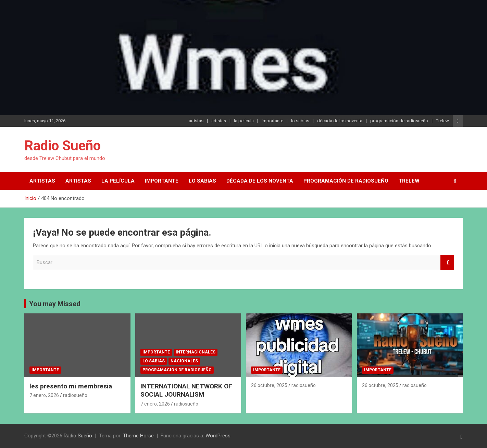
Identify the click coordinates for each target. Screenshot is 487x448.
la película (244, 121)
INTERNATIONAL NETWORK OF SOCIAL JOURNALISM (186, 390)
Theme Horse (138, 436)
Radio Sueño (63, 146)
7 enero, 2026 (44, 395)
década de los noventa (340, 121)
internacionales (196, 352)
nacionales (184, 361)
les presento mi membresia (71, 386)
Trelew (442, 121)
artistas (196, 121)
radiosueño (75, 395)
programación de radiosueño (399, 121)
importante (272, 121)
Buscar (447, 263)
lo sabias (300, 121)
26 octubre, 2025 (269, 385)
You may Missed (55, 304)
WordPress (218, 436)
